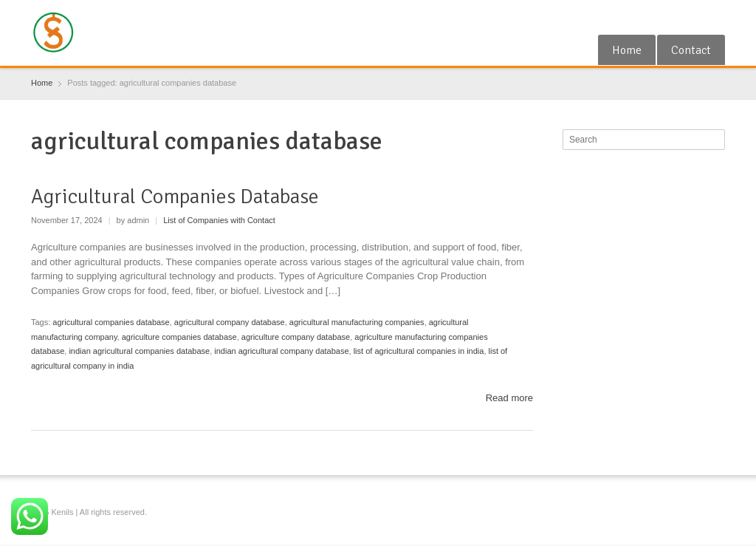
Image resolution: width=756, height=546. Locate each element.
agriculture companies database (179, 337)
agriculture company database (296, 337)
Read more (509, 398)
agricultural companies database (111, 322)
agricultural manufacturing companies (357, 322)
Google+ (668, 17)
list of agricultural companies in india (419, 351)
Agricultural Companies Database (175, 197)
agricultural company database (230, 322)
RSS (692, 17)
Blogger (716, 17)
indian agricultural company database (281, 351)
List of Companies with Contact (219, 220)
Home (627, 50)
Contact (691, 50)
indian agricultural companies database (139, 351)
